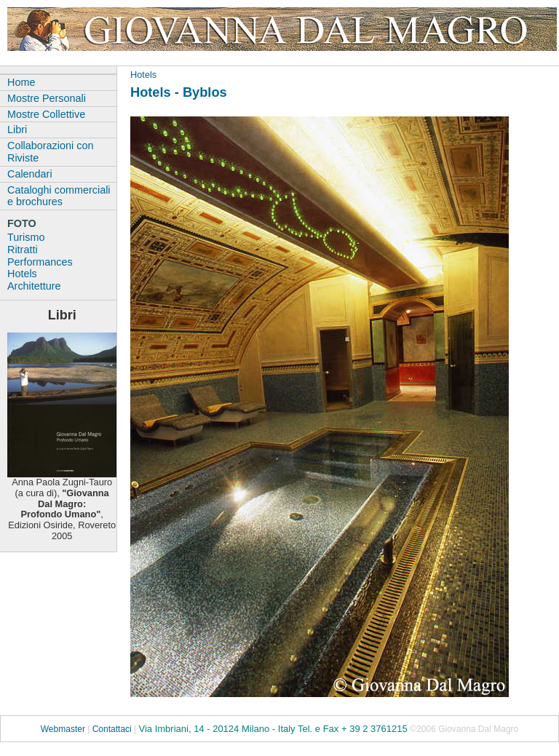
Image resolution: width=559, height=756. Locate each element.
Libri (17, 130)
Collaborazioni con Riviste (50, 152)
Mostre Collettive (46, 114)
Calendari (30, 174)
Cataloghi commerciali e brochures (59, 196)
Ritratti (23, 250)
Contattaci (112, 729)
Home (21, 82)
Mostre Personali (47, 98)
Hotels (143, 75)
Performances (40, 262)
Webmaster (63, 729)
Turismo (26, 237)
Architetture (34, 286)
